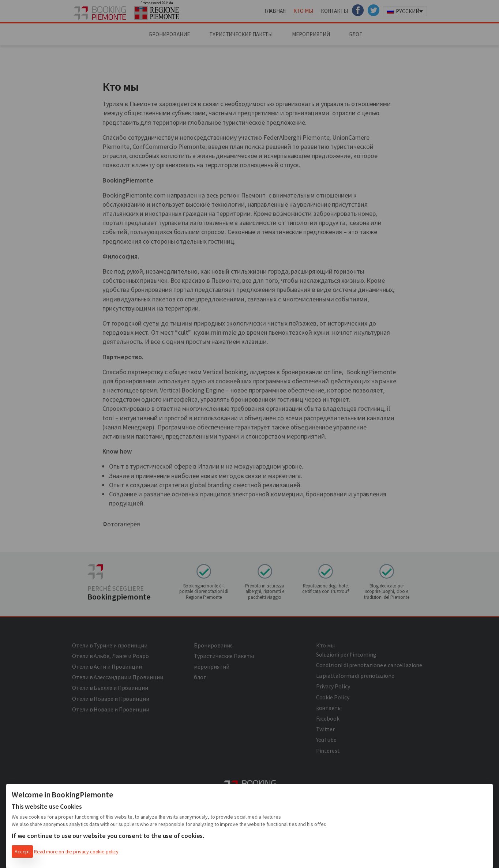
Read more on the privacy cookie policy (76, 852)
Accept (22, 852)
